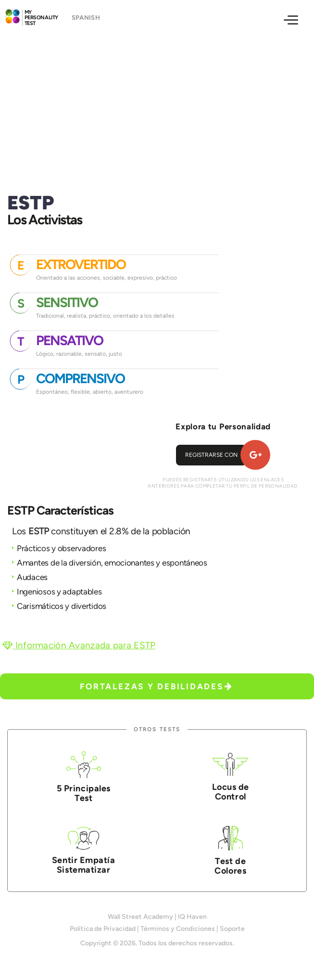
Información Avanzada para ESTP (79, 645)
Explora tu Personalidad (223, 426)
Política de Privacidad (103, 929)
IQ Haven (192, 917)
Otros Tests (157, 729)
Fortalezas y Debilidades (156, 686)
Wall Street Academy (140, 917)
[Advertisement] (157, 104)
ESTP (39, 531)
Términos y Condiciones (178, 929)
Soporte (232, 929)
